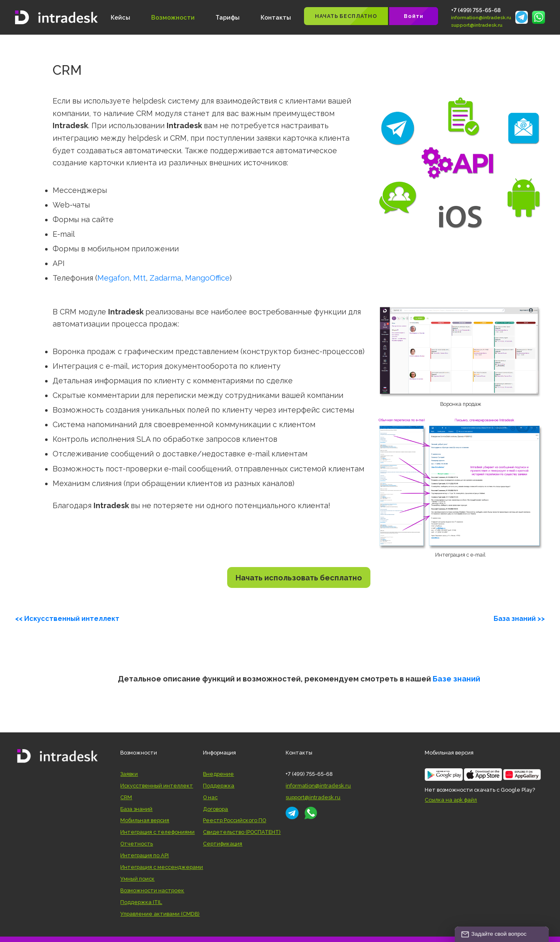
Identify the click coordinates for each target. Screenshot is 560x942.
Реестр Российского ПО (234, 820)
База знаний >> (519, 619)
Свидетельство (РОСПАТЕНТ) (242, 832)
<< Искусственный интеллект (67, 619)
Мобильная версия (145, 820)
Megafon (113, 278)
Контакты (276, 17)
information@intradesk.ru (481, 18)
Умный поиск (137, 879)
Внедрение (218, 774)
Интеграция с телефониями (157, 832)
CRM (126, 797)
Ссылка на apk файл (451, 800)
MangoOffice (207, 278)
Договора (215, 809)
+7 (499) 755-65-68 (476, 10)
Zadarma (165, 278)
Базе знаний (456, 679)
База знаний (136, 809)
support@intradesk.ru (477, 25)
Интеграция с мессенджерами (162, 867)
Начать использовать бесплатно (299, 578)
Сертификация (223, 844)
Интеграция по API (144, 855)
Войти (414, 16)
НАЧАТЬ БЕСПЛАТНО (346, 16)
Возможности (173, 17)
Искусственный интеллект (157, 786)
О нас (210, 797)
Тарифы (228, 17)
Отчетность (137, 844)
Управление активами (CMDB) (160, 914)
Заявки (129, 774)
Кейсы (120, 17)
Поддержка (219, 786)
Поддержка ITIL (141, 902)
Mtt (139, 278)
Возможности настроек (152, 890)
